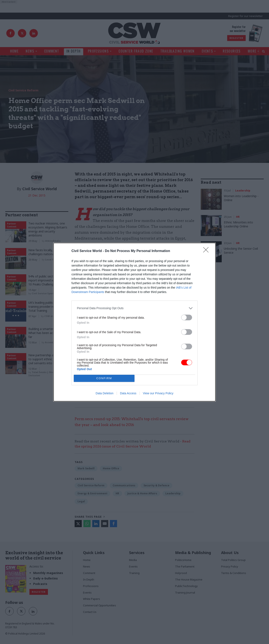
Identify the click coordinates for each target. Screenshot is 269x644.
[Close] (207, 251)
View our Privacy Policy (158, 393)
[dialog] (134, 322)
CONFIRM (104, 378)
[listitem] (134, 308)
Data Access (128, 393)
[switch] (187, 317)
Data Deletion (105, 393)
